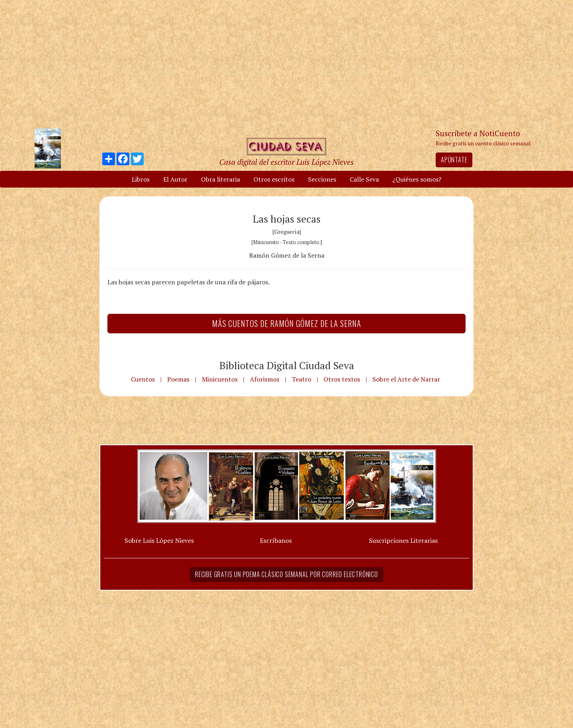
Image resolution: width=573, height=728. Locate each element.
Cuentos (143, 379)
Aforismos (265, 379)
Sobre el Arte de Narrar (406, 379)
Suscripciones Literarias (403, 540)
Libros (141, 179)
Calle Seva (364, 179)
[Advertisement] (286, 64)
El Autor (175, 179)
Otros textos (342, 379)
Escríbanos (276, 540)
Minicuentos (220, 379)
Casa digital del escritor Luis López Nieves (286, 162)
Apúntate (454, 160)
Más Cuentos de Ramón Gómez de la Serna (287, 323)
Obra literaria (220, 179)
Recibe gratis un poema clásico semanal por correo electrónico (286, 574)
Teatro (301, 379)
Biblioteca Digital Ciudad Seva (287, 365)
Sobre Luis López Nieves (159, 540)
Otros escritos (274, 179)
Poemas (178, 379)
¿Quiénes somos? (417, 179)
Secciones (322, 179)
